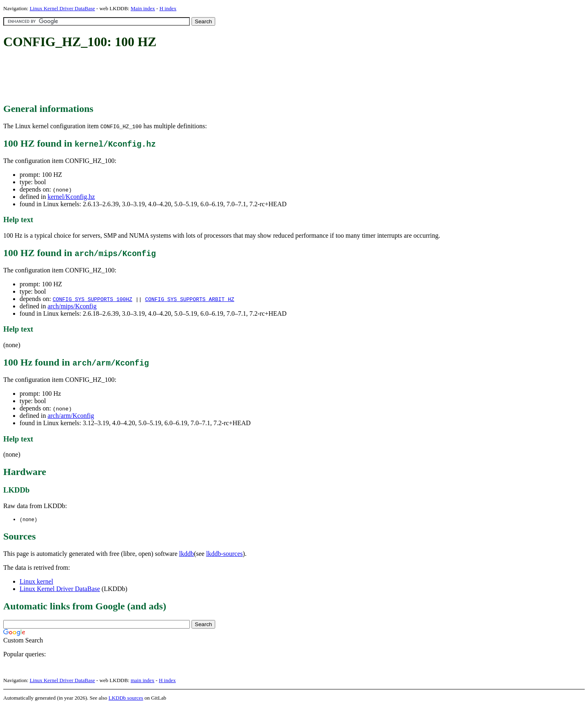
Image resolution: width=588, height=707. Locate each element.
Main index (143, 8)
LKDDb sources (126, 698)
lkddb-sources (225, 554)
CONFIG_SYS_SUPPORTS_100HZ (92, 299)
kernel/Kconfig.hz (71, 197)
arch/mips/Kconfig (72, 306)
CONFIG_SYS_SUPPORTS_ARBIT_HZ (189, 299)
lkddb (187, 554)
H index (168, 8)
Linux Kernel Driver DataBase (62, 8)
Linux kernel (36, 582)
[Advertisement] (152, 77)
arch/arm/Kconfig (71, 416)
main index (143, 681)
